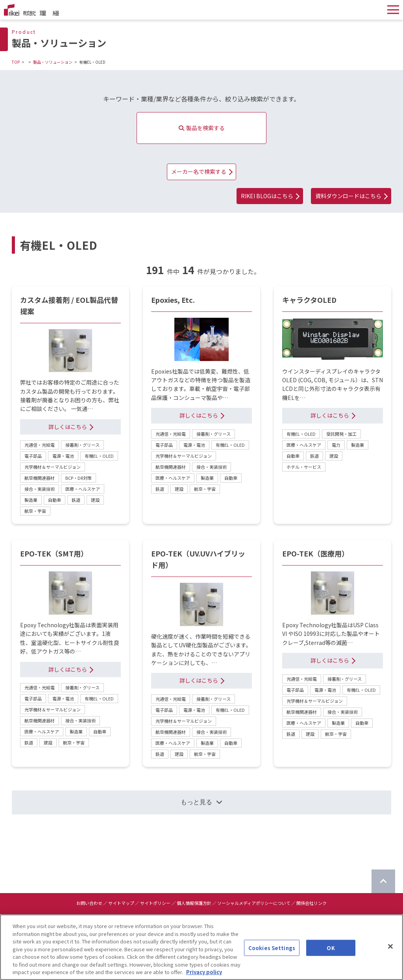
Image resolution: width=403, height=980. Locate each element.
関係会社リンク (311, 903)
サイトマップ (121, 903)
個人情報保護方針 (194, 903)
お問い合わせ (89, 903)
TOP (16, 62)
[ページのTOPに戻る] (383, 881)
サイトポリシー (155, 903)
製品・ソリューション (53, 62)
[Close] (390, 952)
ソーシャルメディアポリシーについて (254, 903)
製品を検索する (202, 128)
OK (331, 954)
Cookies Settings (272, 954)
